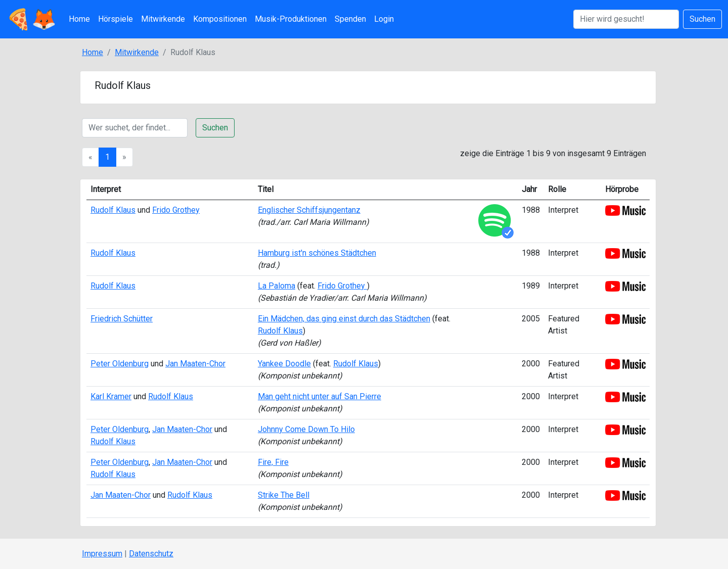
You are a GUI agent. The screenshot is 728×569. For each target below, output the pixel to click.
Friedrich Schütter (122, 319)
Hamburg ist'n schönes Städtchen (317, 253)
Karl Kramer (111, 396)
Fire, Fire (273, 462)
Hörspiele (116, 19)
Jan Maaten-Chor (195, 364)
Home (79, 19)
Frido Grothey (176, 210)
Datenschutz (151, 554)
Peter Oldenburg (120, 364)
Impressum (102, 554)
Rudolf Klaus (113, 210)
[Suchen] (626, 19)
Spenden (350, 19)
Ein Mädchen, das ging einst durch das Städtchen (344, 319)
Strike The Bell (284, 495)
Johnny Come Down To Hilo (306, 429)
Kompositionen (220, 19)
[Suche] (135, 128)
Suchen (702, 19)
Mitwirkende (163, 19)
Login (384, 19)
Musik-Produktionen (291, 19)
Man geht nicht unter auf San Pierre (320, 396)
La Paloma (277, 286)
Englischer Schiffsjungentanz (309, 210)
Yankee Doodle (284, 364)
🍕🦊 (31, 19)
